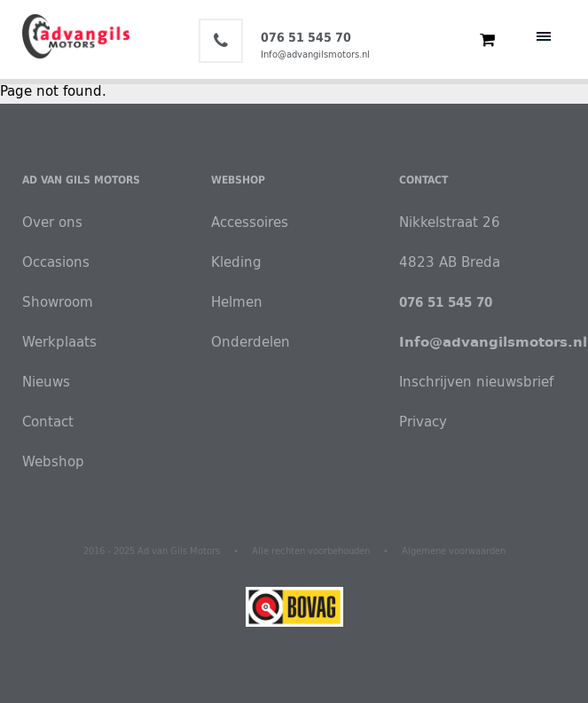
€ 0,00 (479, 40)
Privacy (423, 422)
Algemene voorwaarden (454, 551)
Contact (48, 422)
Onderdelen (247, 342)
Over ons (52, 222)
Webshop (53, 461)
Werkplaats (59, 342)
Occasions (56, 262)
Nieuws (46, 382)
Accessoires (247, 222)
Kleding (236, 262)
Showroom (58, 302)
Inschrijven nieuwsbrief (476, 382)
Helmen (237, 302)
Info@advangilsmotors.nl (315, 54)
